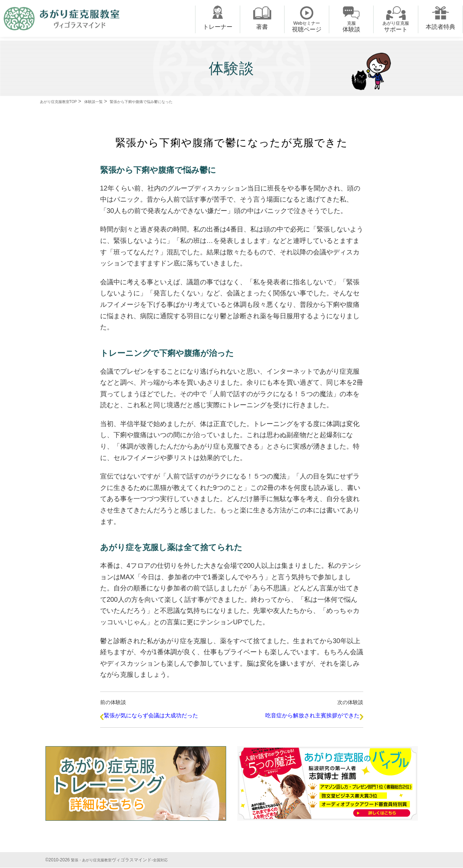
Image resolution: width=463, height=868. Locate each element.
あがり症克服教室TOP (66, 101)
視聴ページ (307, 27)
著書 (262, 27)
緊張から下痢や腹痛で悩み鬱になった (176, 101)
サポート (396, 27)
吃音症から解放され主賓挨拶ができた (311, 718)
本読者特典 (440, 27)
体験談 (351, 27)
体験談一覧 (112, 101)
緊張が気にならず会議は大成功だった (152, 718)
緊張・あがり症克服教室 (95, 860)
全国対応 (170, 860)
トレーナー (218, 27)
